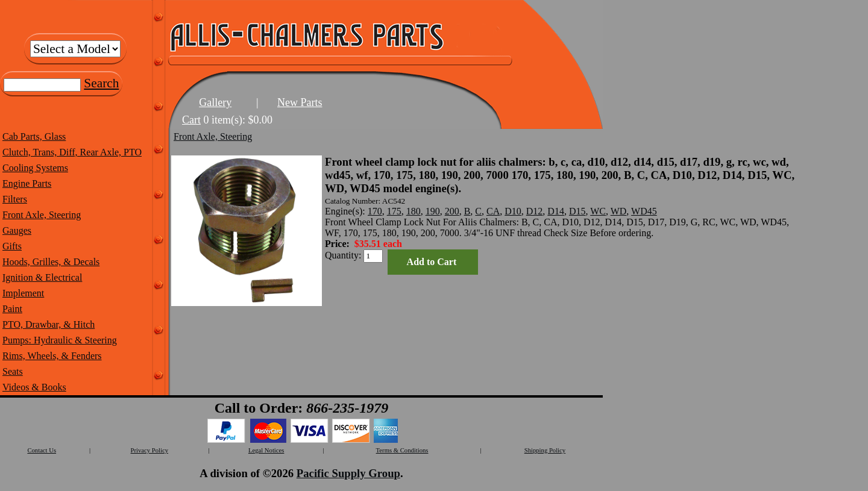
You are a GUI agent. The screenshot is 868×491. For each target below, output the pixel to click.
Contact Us (42, 450)
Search (101, 83)
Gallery (215, 102)
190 (433, 211)
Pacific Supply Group (348, 473)
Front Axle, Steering (42, 215)
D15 (577, 211)
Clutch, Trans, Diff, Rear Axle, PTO (72, 152)
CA (493, 211)
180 (414, 211)
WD (619, 211)
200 (452, 211)
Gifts (12, 246)
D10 (513, 211)
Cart (191, 120)
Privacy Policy (149, 450)
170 (375, 211)
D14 (556, 211)
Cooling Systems (35, 168)
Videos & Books (34, 387)
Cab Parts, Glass (34, 136)
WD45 (644, 211)
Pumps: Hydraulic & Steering (60, 340)
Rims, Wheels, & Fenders (52, 356)
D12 (535, 211)
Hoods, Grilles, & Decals (51, 262)
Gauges (17, 230)
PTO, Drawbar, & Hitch (49, 324)
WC (598, 211)
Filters (15, 199)
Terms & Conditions (402, 450)
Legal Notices (266, 450)
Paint (12, 309)
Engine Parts (27, 183)
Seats (13, 371)
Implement (23, 293)
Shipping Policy (545, 450)
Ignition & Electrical (42, 277)
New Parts (300, 102)
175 (394, 211)
